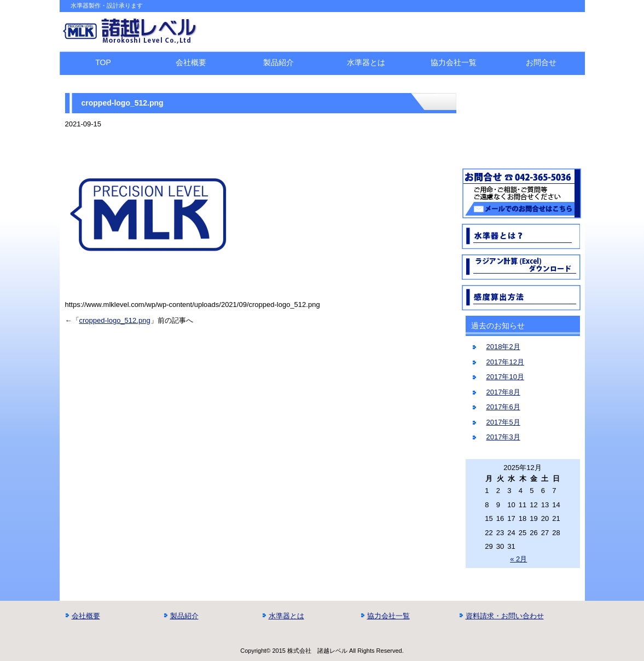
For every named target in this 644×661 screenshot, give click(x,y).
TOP (103, 62)
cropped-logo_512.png (115, 320)
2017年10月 (505, 377)
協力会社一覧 (454, 62)
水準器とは (366, 62)
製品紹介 (279, 62)
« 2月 (518, 559)
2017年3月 (503, 437)
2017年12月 (505, 362)
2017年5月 (503, 422)
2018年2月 (503, 347)
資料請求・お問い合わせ (505, 616)
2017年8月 (503, 392)
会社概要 (191, 62)
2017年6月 (503, 407)
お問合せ (541, 62)
